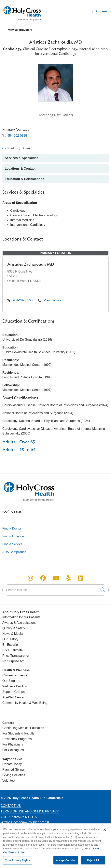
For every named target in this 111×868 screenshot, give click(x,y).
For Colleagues (13, 750)
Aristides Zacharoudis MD (31, 264)
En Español (10, 645)
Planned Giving (13, 770)
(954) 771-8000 (12, 512)
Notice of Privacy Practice (25, 823)
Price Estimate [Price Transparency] (13, 650)
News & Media (13, 634)
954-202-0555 (15, 136)
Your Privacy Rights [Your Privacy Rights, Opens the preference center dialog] (18, 862)
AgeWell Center (13, 697)
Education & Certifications (24, 179)
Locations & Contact (20, 169)
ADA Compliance (14, 552)
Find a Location (13, 536)
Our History (10, 639)
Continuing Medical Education (23, 728)
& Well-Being (38, 703)
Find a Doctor (12, 528)
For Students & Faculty (18, 733)
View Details (50, 300)
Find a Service (12, 544)
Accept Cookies (66, 862)
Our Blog (9, 681)
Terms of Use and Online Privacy (30, 811)
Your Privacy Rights (19, 817)
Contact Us (11, 806)
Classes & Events (15, 675)
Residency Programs (17, 739)
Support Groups (14, 692)
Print (8, 148)
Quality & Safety (14, 628)
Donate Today (12, 764)
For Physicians (13, 744)
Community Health (15, 703)
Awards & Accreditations (19, 623)
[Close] (105, 831)
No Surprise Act (13, 661)
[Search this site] (55, 590)
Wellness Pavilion (15, 686)
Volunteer (9, 781)
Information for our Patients (21, 617)
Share (23, 148)
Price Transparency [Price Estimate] (16, 656)
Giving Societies (14, 775)
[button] (105, 10)
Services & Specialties (21, 158)
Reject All (93, 862)
